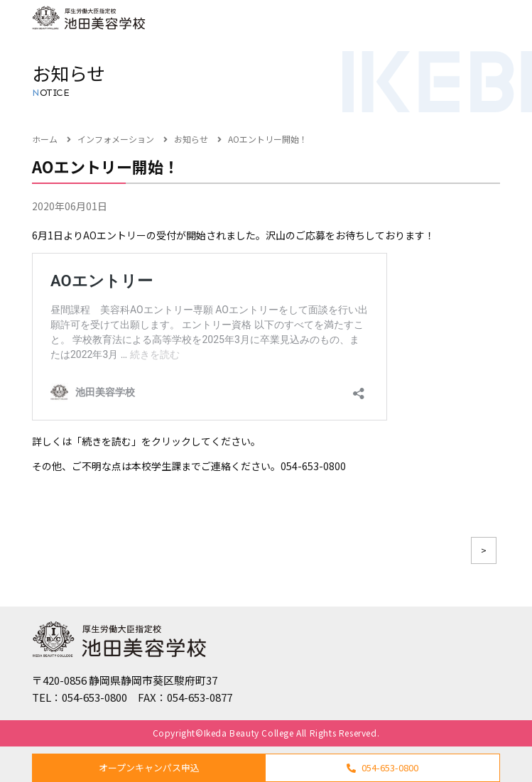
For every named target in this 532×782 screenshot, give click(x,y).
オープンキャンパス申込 (149, 767)
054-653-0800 (382, 767)
